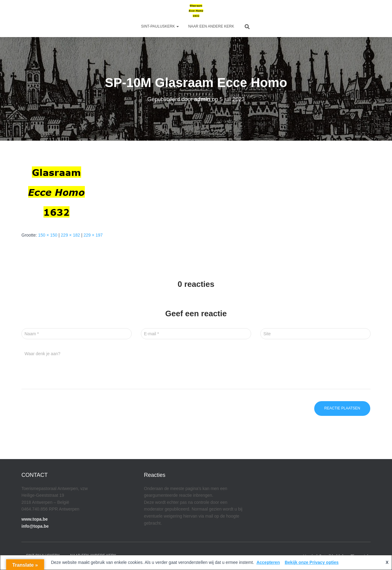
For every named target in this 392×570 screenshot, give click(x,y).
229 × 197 (93, 235)
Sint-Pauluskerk (160, 26)
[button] (177, 26)
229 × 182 (71, 235)
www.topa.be (35, 519)
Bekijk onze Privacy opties (312, 562)
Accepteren (268, 562)
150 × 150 (48, 235)
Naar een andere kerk (211, 26)
